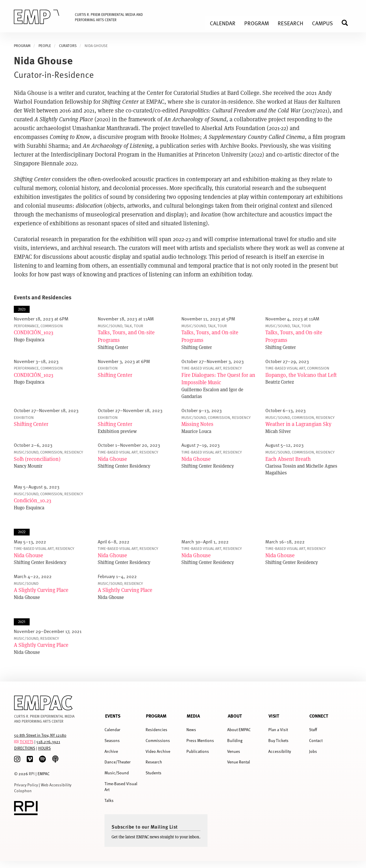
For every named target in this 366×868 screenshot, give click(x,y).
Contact (316, 740)
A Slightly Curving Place (41, 590)
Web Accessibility (56, 785)
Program (156, 716)
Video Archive (158, 751)
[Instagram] (17, 759)
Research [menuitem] (290, 23)
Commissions (158, 740)
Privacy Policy (26, 785)
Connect (319, 716)
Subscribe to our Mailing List (145, 827)
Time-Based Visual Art (121, 786)
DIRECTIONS (25, 748)
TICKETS (27, 742)
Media (193, 716)
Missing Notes (197, 424)
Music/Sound (117, 773)
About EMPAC (239, 730)
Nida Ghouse (112, 459)
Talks (109, 800)
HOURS (44, 748)
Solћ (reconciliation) (37, 459)
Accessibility (280, 751)
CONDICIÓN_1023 (33, 332)
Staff (313, 730)
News (191, 730)
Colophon (23, 791)
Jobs (313, 751)
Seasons (112, 740)
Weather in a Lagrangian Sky (298, 424)
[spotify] (42, 759)
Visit (274, 716)
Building (235, 740)
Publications (198, 751)
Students (154, 773)
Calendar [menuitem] (223, 23)
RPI (32, 774)
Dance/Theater (118, 762)
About (235, 716)
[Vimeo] (30, 759)
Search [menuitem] (347, 23)
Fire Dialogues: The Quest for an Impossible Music (218, 379)
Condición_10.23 (32, 500)
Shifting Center (115, 375)
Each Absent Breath (288, 459)
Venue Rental (239, 762)
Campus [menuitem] (322, 23)
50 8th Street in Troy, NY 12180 (40, 735)
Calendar (112, 730)
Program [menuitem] (257, 23)
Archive (111, 751)
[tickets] (16, 742)
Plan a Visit (278, 730)
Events (113, 716)
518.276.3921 (48, 742)
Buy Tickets (278, 740)
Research (154, 762)
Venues (234, 751)
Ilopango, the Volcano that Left (301, 375)
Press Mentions (200, 740)
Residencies (156, 730)
